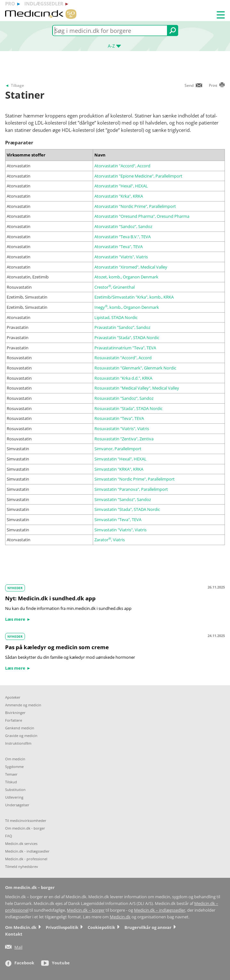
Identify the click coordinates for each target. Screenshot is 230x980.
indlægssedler (44, 4)
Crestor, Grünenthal (115, 287)
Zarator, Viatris (110, 540)
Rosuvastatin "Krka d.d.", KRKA (123, 378)
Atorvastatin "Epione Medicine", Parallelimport (138, 176)
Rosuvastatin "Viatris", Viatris (122, 429)
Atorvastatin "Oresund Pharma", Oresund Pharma (142, 216)
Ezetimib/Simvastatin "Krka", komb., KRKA (134, 297)
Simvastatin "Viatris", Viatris (120, 530)
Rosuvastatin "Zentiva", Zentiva (124, 439)
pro (10, 4)
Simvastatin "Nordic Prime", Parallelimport (135, 479)
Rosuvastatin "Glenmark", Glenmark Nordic (135, 368)
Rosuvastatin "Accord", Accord (123, 358)
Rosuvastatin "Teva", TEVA (119, 418)
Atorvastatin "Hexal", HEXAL (121, 186)
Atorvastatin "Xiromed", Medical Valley (131, 267)
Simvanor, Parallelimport (118, 449)
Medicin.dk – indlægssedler (160, 910)
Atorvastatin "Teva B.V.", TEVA (123, 237)
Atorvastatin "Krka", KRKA (119, 196)
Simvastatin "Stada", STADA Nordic (127, 509)
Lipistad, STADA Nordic (116, 317)
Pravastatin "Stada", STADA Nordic (127, 338)
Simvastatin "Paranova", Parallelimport (131, 489)
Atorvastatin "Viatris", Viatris (121, 257)
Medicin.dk (120, 917)
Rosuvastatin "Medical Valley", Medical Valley (137, 388)
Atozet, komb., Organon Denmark (126, 277)
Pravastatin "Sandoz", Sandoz (122, 327)
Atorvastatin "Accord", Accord (122, 166)
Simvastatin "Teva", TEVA (118, 520)
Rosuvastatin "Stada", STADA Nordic (128, 408)
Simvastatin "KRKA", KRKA (119, 469)
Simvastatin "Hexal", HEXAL (120, 459)
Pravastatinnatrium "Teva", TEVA (125, 348)
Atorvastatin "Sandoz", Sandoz (123, 226)
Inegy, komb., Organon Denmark (127, 307)
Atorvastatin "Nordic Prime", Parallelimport (135, 206)
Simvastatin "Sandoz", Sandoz (123, 499)
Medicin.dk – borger (86, 910)
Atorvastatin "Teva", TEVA (119, 247)
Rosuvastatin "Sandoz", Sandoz (124, 398)
